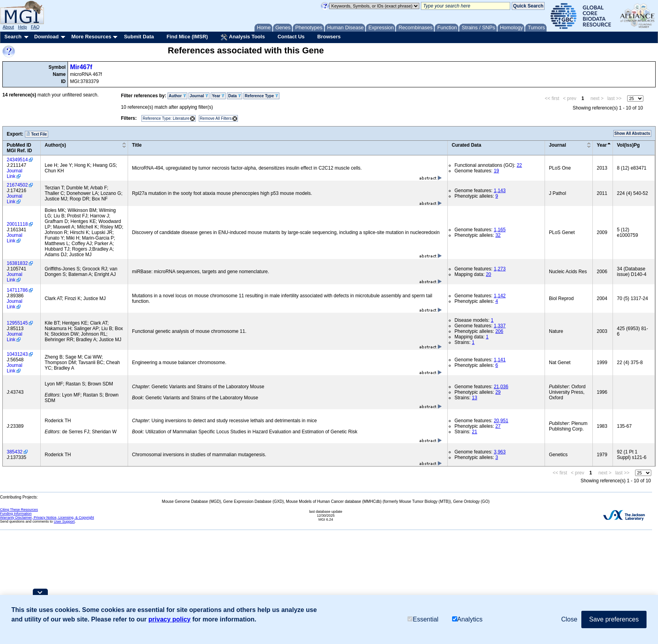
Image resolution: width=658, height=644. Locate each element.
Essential (423, 620)
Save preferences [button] (614, 620)
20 (488, 274)
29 (498, 392)
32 (498, 235)
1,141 (500, 360)
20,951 (501, 421)
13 (474, 398)
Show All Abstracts (632, 133)
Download (46, 37)
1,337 (500, 326)
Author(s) (55, 145)
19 (496, 171)
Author (177, 96)
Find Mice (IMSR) (187, 37)
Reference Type (261, 96)
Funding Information (16, 514)
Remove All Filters (216, 118)
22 (519, 165)
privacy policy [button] (170, 620)
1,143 (500, 191)
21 (474, 432)
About (8, 27)
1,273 (500, 269)
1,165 (500, 230)
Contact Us (291, 37)
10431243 (17, 354)
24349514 (17, 160)
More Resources (91, 37)
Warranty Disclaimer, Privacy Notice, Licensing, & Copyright (47, 517)
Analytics (467, 620)
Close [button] (569, 620)
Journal (199, 96)
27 (498, 426)
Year (218, 96)
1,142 (500, 296)
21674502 (17, 185)
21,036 (501, 387)
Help (22, 27)
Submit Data (139, 37)
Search (13, 37)
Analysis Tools (243, 37)
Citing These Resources (19, 510)
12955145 (17, 323)
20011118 (17, 224)
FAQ (35, 27)
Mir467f (81, 67)
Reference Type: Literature (166, 118)
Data (234, 96)
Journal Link (14, 174)
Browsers (329, 37)
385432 (15, 452)
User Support (64, 521)
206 (499, 331)
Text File (37, 134)
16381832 (17, 263)
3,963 (500, 452)
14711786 (17, 290)
